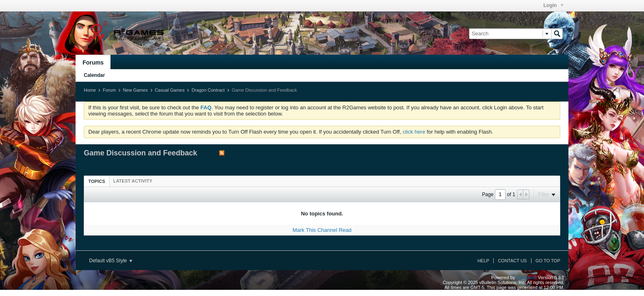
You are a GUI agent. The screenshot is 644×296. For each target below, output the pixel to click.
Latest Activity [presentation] (133, 181)
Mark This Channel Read (322, 230)
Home (90, 90)
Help (483, 261)
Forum (109, 90)
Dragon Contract (208, 90)
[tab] (97, 181)
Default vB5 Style (111, 261)
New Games (135, 90)
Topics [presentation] (97, 181)
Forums (93, 62)
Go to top (548, 261)
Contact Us (512, 261)
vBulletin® (527, 277)
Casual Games (170, 90)
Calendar (94, 75)
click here (414, 132)
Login (553, 5)
